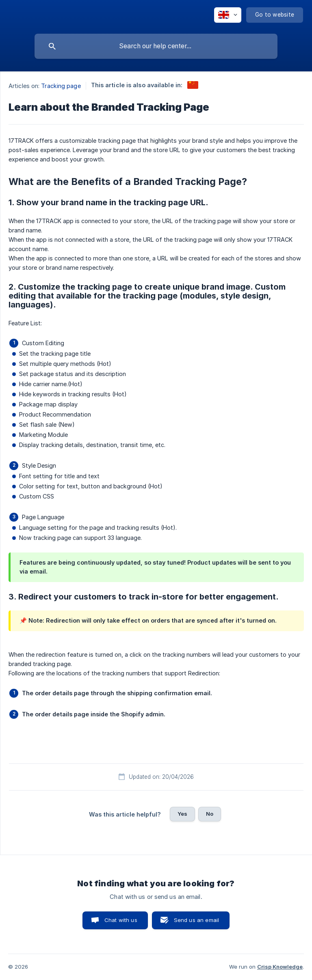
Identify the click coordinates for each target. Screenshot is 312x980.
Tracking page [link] (61, 86)
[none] (228, 15)
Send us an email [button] (196, 920)
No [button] (210, 814)
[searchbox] (156, 46)
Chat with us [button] (121, 920)
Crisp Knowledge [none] (280, 967)
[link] (193, 85)
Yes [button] (182, 814)
